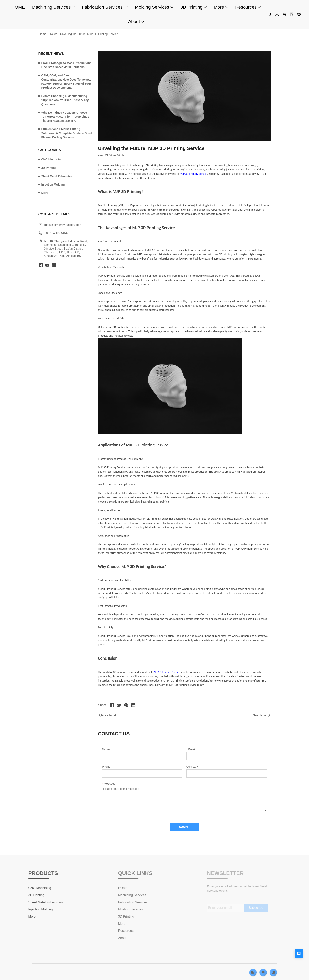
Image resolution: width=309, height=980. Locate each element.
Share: (103, 705)
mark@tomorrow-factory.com (63, 225)
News (54, 34)
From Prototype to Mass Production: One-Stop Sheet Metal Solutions (66, 65)
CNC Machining (52, 159)
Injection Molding (53, 185)
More (45, 193)
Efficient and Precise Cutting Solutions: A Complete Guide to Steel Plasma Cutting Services (67, 133)
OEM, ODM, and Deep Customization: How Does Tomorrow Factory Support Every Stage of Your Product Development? (66, 82)
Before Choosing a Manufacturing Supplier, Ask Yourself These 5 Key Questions (65, 100)
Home (43, 34)
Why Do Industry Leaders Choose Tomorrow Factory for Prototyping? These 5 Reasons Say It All (65, 117)
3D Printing (49, 168)
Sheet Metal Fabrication (57, 176)
